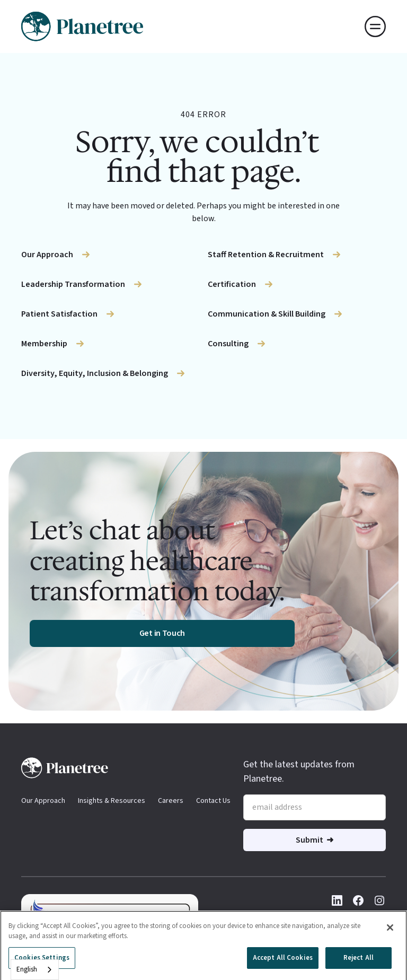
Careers (171, 801)
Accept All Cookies (283, 962)
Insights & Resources (112, 801)
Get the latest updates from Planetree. (299, 772)
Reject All (359, 962)
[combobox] (35, 970)
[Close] (390, 932)
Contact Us (213, 801)
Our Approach (43, 801)
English (27, 969)
